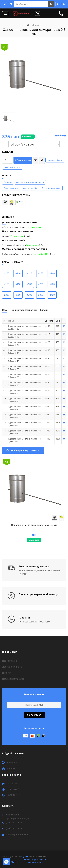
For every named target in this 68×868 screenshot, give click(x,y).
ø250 (18, 295)
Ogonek (25, 856)
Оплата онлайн (30, 188)
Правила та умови (34, 862)
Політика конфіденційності (34, 860)
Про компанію (10, 661)
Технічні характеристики (23, 310)
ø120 (29, 273)
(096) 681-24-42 (14, 829)
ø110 (18, 273)
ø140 (52, 273)
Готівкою (8, 182)
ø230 (7, 295)
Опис (5, 310)
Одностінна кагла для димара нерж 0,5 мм (34, 525)
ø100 (7, 273)
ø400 (52, 295)
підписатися (34, 715)
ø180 (29, 284)
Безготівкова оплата (51, 188)
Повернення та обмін (13, 679)
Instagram (12, 762)
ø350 (41, 295)
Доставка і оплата (12, 667)
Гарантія (7, 673)
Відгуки (44, 310)
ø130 (41, 273)
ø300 (29, 295)
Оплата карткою (11, 188)
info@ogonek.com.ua (17, 835)
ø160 (18, 284)
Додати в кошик (23, 160)
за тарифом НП (41, 254)
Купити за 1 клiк (55, 160)
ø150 (7, 284)
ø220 (52, 284)
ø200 (41, 284)
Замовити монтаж (12, 167)
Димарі (36, 25)
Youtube (11, 768)
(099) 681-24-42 (14, 823)
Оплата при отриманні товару (30, 182)
